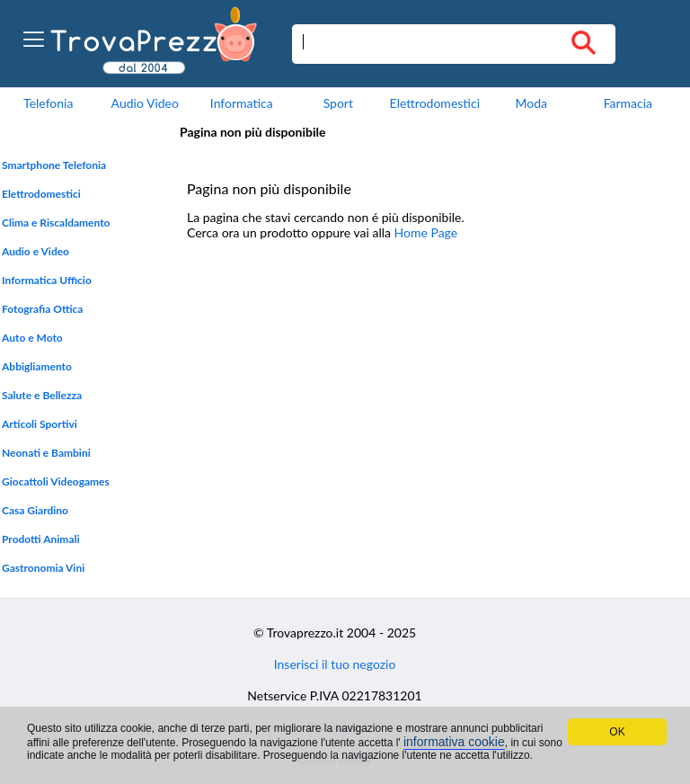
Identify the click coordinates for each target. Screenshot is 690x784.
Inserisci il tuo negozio (335, 664)
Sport (338, 103)
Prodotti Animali (41, 539)
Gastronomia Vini (43, 568)
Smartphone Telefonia (54, 165)
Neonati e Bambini (46, 453)
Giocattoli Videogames (56, 481)
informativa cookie (454, 742)
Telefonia (48, 103)
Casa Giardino (35, 510)
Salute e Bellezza (42, 395)
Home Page (426, 232)
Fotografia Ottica (42, 309)
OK (617, 732)
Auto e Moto (32, 338)
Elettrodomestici (435, 103)
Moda (532, 103)
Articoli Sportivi (40, 424)
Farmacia (628, 103)
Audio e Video (35, 251)
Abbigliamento (37, 366)
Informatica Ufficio (47, 280)
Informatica (242, 103)
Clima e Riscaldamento (56, 223)
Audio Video (145, 103)
